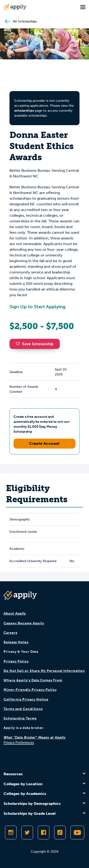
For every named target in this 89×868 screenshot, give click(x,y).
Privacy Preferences (19, 742)
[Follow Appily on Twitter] (27, 833)
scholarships (24, 111)
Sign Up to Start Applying (37, 307)
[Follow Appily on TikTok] (60, 833)
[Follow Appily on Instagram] (11, 833)
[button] (19, 344)
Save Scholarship (35, 344)
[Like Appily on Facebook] (44, 833)
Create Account (44, 443)
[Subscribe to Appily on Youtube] (77, 833)
